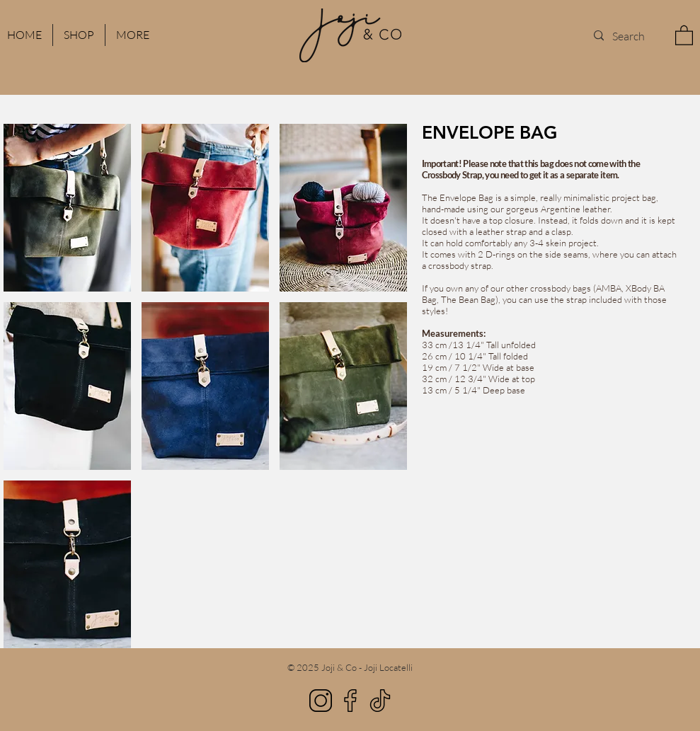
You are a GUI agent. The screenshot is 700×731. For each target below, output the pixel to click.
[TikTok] (380, 701)
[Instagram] (321, 701)
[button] (133, 35)
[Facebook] (350, 701)
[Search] (629, 36)
